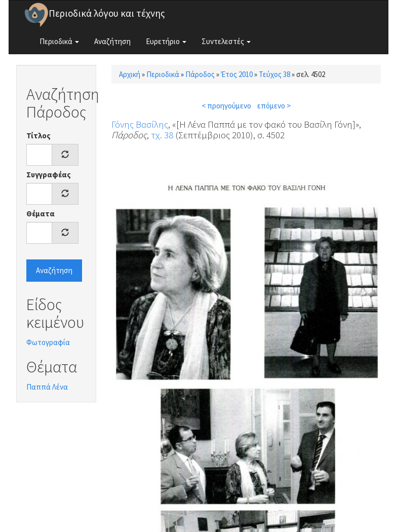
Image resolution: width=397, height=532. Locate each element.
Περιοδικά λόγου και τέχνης (107, 13)
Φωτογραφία (48, 342)
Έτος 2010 (237, 74)
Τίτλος (38, 136)
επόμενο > (274, 106)
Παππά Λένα (47, 387)
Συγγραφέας (49, 175)
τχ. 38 (162, 135)
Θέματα (41, 214)
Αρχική (130, 74)
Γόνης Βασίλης (140, 124)
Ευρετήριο (166, 41)
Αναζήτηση (112, 41)
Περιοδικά (59, 41)
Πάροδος (200, 74)
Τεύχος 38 (274, 74)
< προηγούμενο (226, 106)
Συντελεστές (226, 41)
